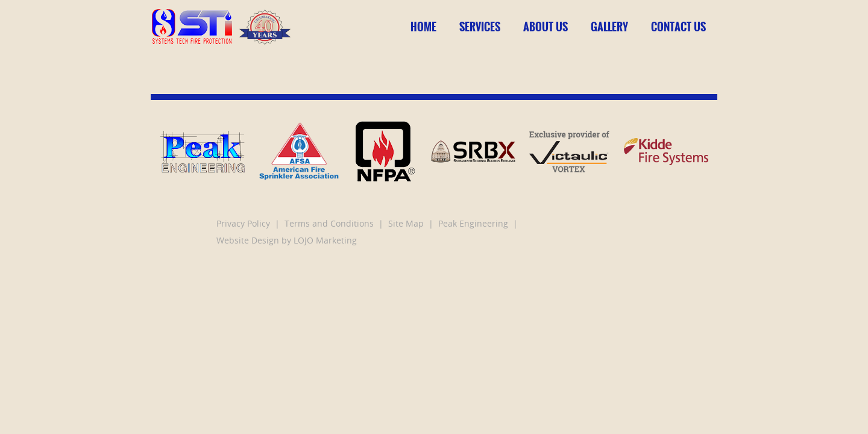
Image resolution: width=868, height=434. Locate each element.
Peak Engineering (473, 225)
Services (480, 27)
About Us (546, 27)
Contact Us (678, 27)
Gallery (609, 27)
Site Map (406, 225)
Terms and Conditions (329, 225)
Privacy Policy (243, 225)
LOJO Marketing (325, 241)
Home (423, 27)
